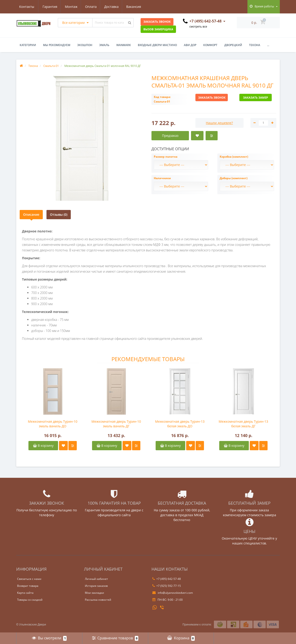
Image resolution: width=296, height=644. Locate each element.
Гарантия (27, 7)
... (268, 45)
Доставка (90, 7)
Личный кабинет (96, 579)
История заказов (96, 586)
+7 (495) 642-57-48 (167, 579)
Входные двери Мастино (157, 45)
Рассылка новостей (98, 600)
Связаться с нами (29, 579)
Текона (255, 45)
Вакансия (113, 7)
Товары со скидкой (30, 600)
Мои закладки (94, 593)
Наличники (162, 178)
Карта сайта (25, 593)
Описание (31, 214)
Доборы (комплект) (234, 178)
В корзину (43, 445)
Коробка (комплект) (234, 157)
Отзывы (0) (59, 214)
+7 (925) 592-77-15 (167, 586)
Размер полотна (166, 157)
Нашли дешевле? (219, 123)
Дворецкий (233, 45)
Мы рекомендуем (57, 45)
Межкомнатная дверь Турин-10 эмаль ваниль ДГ (116, 424)
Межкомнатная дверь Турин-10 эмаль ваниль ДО (53, 424)
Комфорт (210, 45)
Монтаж (49, 7)
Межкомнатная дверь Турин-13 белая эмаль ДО (180, 424)
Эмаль (104, 45)
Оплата (69, 7)
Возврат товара (28, 586)
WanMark (124, 45)
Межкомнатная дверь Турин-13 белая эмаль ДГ (244, 424)
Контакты (137, 7)
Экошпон (85, 45)
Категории (28, 45)
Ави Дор (190, 45)
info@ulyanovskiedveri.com (173, 593)
